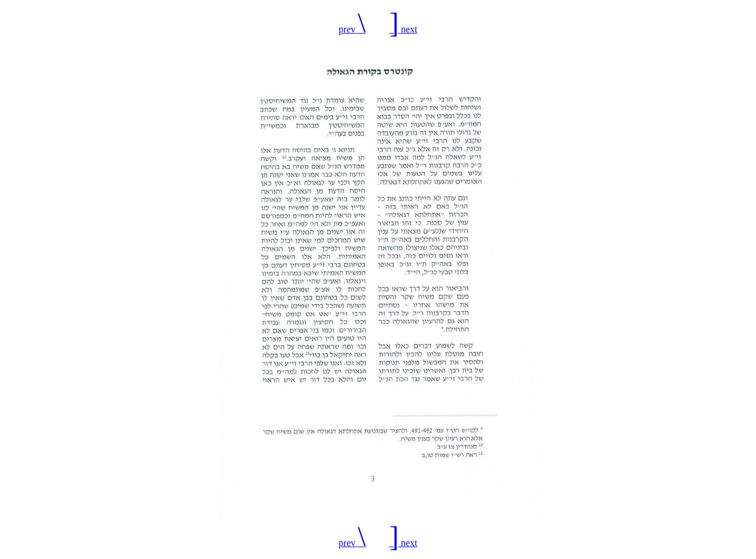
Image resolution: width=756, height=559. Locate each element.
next (404, 29)
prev (352, 29)
